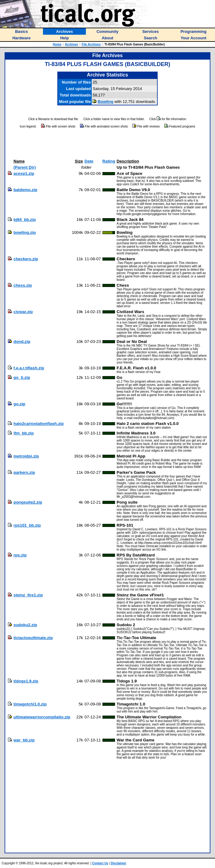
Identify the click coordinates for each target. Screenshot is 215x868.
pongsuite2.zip (28, 502)
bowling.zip (25, 232)
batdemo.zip (25, 190)
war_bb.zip (24, 740)
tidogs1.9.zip (26, 681)
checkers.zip (26, 259)
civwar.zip (23, 312)
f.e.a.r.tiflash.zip (29, 368)
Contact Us (100, 863)
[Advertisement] (108, 144)
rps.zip (20, 555)
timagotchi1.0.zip (30, 704)
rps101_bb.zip (27, 525)
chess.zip (23, 285)
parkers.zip (24, 472)
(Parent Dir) (25, 167)
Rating (109, 161)
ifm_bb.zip (24, 433)
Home (57, 44)
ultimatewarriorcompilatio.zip (42, 717)
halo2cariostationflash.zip (39, 424)
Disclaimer (119, 863)
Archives (71, 44)
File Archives (91, 44)
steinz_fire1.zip (28, 595)
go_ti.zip (22, 377)
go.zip (19, 404)
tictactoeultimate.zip (33, 638)
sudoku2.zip (25, 625)
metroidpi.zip (26, 456)
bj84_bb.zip (25, 220)
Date (89, 161)
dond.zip (22, 342)
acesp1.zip (24, 173)
